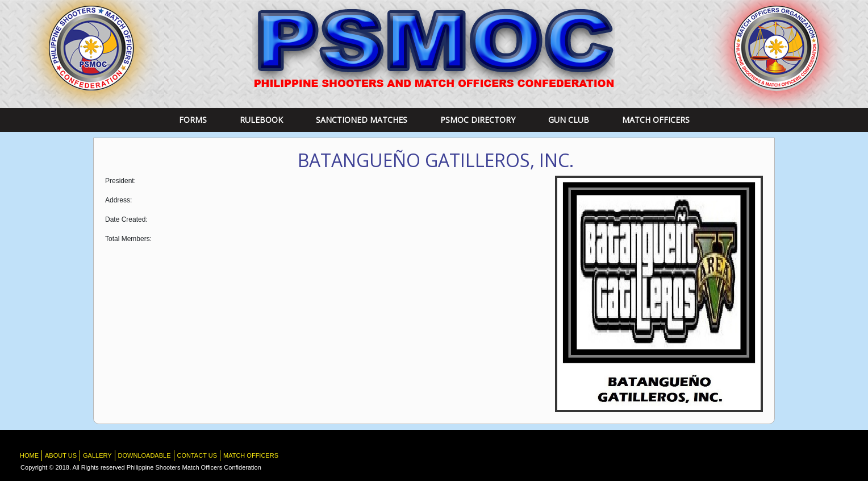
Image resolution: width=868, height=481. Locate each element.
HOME (29, 455)
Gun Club (569, 120)
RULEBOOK (261, 120)
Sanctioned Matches (362, 120)
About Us (61, 455)
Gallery (97, 455)
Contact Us (197, 455)
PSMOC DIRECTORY (478, 120)
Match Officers (656, 120)
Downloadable (145, 455)
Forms (193, 120)
